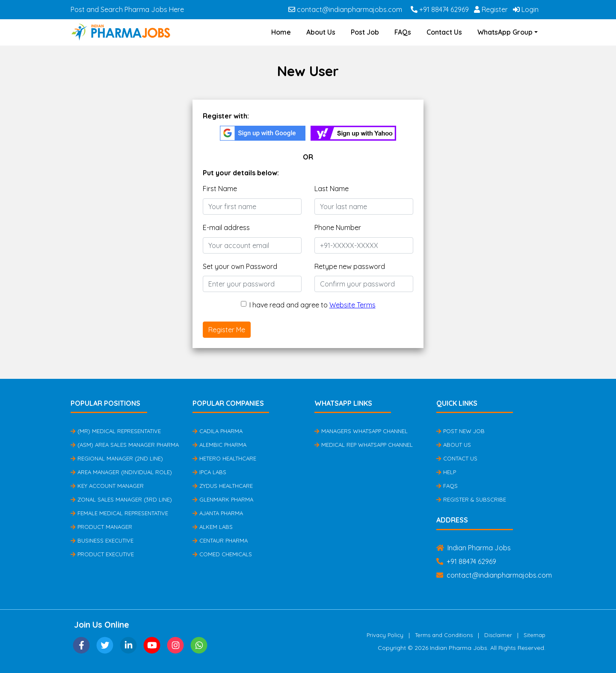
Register (491, 9)
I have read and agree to (312, 305)
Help (446, 472)
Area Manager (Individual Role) (121, 472)
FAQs (403, 32)
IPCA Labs (209, 472)
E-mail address (226, 227)
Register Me (227, 330)
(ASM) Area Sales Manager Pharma (125, 445)
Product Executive (102, 554)
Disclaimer (498, 635)
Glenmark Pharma (223, 499)
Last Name (332, 189)
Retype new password (350, 266)
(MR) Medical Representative (116, 431)
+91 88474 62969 (440, 9)
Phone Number (338, 227)
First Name (220, 189)
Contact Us (444, 32)
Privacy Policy (385, 635)
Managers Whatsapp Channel (361, 431)
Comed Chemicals (222, 554)
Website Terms (352, 305)
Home (281, 32)
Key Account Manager (107, 486)
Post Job (365, 32)
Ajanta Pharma (218, 513)
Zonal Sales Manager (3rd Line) (121, 499)
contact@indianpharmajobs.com (345, 9)
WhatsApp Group (505, 32)
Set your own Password (240, 266)
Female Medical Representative (119, 513)
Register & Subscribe (471, 499)
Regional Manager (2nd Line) (117, 458)
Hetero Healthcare (224, 458)
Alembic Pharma (219, 445)
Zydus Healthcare (223, 486)
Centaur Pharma (220, 540)
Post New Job (461, 431)
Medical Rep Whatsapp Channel (364, 445)
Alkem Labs (213, 527)
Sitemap (535, 635)
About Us (321, 32)
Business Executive (102, 540)
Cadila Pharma (218, 431)
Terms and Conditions (444, 635)
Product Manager (101, 527)
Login (526, 9)
